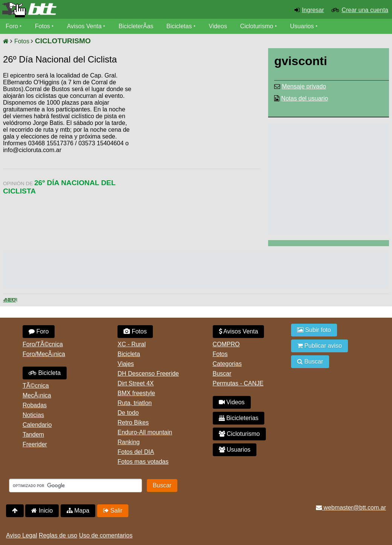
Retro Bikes (133, 422)
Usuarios (302, 26)
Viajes (126, 364)
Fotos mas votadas (143, 462)
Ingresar (313, 10)
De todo (128, 413)
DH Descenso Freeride (148, 374)
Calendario (37, 425)
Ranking (129, 442)
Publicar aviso (320, 346)
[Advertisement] (196, 130)
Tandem (33, 435)
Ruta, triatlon (135, 403)
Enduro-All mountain (145, 432)
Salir (113, 511)
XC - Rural (132, 344)
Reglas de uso (58, 535)
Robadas (35, 405)
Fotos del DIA (136, 452)
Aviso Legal (21, 535)
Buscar (222, 374)
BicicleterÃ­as (136, 26)
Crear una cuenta (365, 10)
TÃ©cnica (36, 386)
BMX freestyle (136, 393)
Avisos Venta (84, 26)
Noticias (33, 415)
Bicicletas (180, 26)
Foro (12, 26)
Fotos (43, 26)
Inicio (42, 511)
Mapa (78, 511)
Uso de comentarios (106, 535)
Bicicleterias (239, 418)
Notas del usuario (305, 98)
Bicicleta (45, 373)
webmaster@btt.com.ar (351, 508)
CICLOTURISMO (63, 41)
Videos (218, 26)
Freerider (35, 444)
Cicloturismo (256, 26)
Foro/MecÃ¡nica (44, 354)
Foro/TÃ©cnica (43, 344)
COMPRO (226, 344)
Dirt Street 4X (136, 383)
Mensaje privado (304, 86)
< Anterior (10, 300)
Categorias (227, 364)
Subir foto (314, 330)
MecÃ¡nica (37, 395)
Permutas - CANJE (238, 383)
